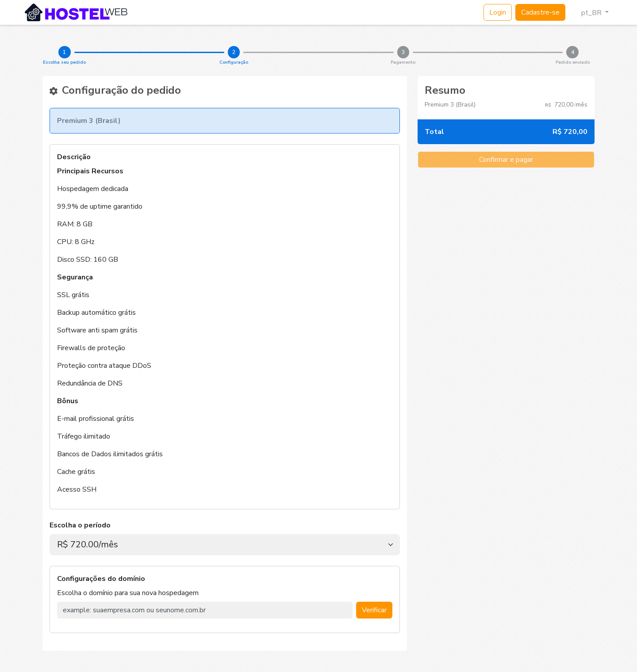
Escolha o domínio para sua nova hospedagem (128, 593)
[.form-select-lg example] (225, 545)
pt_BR (588, 13)
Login (498, 12)
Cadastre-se (540, 12)
